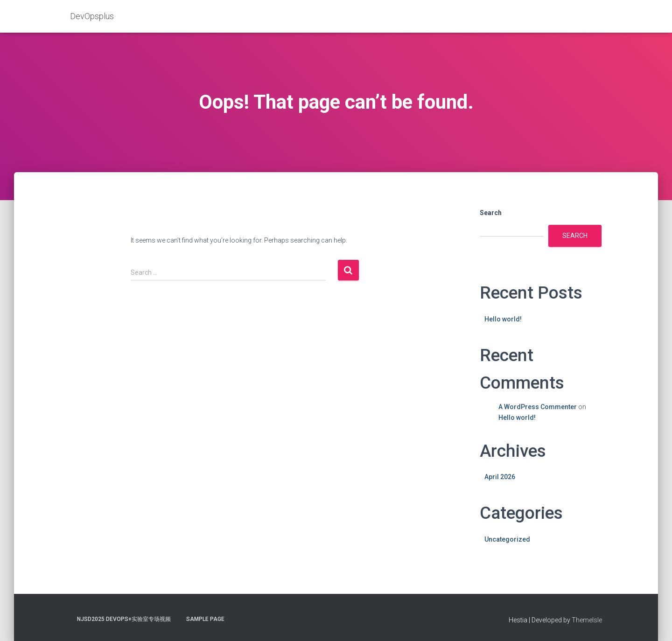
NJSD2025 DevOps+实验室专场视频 (124, 619)
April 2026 (500, 477)
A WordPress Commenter (538, 407)
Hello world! (503, 319)
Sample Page (205, 619)
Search (491, 213)
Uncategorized (507, 539)
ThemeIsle (587, 620)
